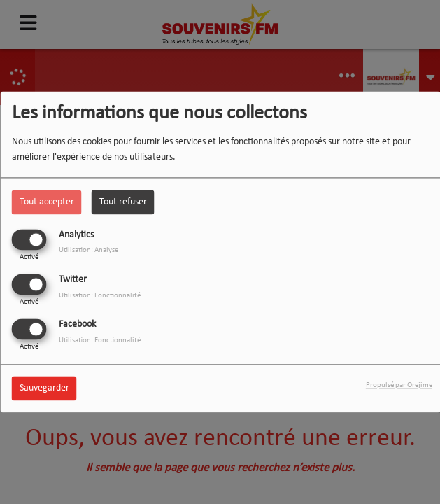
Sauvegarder (44, 389)
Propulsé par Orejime (399, 386)
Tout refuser (123, 202)
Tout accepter (47, 202)
